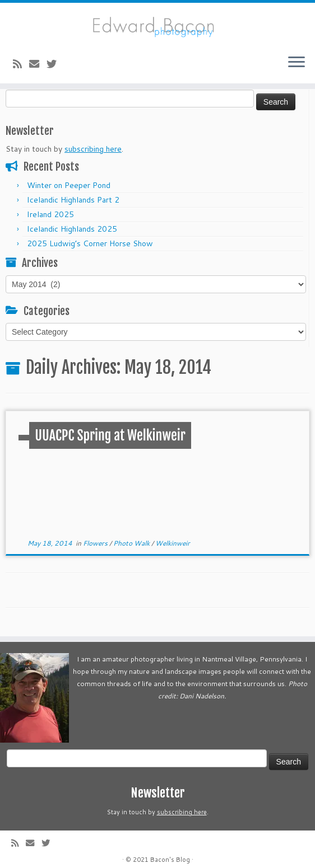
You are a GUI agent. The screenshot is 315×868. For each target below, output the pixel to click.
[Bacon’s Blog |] (157, 24)
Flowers (96, 543)
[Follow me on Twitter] (55, 64)
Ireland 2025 (50, 214)
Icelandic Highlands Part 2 (73, 200)
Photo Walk (132, 543)
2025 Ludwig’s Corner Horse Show (90, 243)
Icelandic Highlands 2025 (72, 229)
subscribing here (93, 149)
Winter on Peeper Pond (69, 185)
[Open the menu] (297, 63)
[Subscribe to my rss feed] (21, 64)
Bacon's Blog (170, 860)
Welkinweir (173, 543)
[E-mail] (38, 64)
